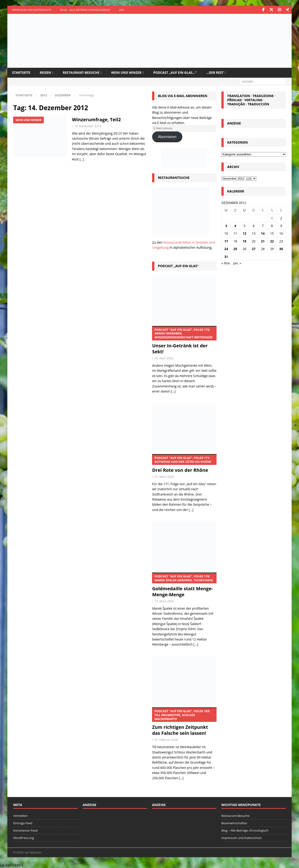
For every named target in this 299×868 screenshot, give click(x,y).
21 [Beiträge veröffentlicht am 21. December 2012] (263, 241)
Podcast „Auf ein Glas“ (178, 266)
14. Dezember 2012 (88, 126)
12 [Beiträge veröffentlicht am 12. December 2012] (244, 233)
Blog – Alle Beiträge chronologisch (85, 10)
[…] (82, 159)
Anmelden (20, 816)
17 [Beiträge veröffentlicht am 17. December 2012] (226, 241)
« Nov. (226, 263)
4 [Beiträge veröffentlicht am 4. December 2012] (235, 226)
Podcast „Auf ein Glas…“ (175, 72)
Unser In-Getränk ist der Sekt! (184, 340)
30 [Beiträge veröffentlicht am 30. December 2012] (281, 249)
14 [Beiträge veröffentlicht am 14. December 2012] (263, 233)
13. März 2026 (164, 601)
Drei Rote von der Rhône (184, 464)
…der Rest (215, 72)
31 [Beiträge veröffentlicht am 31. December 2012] (226, 257)
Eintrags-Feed (23, 823)
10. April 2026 (164, 358)
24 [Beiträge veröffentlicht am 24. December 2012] (226, 249)
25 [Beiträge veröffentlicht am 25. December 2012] (235, 249)
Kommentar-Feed (25, 830)
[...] (173, 391)
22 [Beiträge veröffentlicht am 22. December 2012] (272, 241)
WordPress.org (23, 838)
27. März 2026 (164, 477)
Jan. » (237, 263)
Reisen (45, 72)
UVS (122, 10)
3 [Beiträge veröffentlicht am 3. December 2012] (226, 226)
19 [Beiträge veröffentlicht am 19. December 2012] (244, 241)
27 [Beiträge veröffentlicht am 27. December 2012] (254, 249)
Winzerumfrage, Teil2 (96, 120)
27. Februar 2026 (166, 740)
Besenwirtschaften (234, 823)
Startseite (21, 72)
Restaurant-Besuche (81, 72)
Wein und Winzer (126, 72)
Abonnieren (167, 137)
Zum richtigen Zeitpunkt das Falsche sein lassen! (184, 722)
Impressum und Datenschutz (31, 10)
